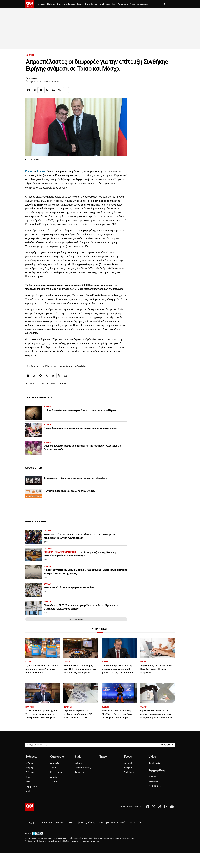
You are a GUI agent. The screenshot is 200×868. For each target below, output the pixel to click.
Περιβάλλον (31, 786)
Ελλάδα (72, 4)
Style (87, 4)
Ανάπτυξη (55, 763)
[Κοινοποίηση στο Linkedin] (53, 90)
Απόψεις (128, 768)
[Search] (166, 745)
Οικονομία (62, 4)
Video (133, 4)
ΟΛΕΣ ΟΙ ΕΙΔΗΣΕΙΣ (76, 619)
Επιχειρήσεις (57, 772)
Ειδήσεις (42, 4)
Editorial (128, 763)
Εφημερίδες (142, 4)
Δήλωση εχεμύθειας (86, 823)
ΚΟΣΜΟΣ (30, 55)
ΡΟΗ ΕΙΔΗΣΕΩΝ (36, 522)
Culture (78, 763)
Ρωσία (29, 171)
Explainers (129, 772)
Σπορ (108, 4)
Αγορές (54, 777)
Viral (28, 791)
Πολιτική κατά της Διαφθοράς (112, 823)
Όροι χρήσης (31, 823)
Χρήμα (53, 768)
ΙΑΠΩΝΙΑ (64, 384)
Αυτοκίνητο (123, 4)
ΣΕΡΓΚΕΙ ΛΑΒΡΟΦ (47, 384)
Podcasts (155, 763)
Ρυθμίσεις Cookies (64, 823)
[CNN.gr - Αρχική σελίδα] (30, 807)
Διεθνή (54, 782)
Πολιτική (51, 4)
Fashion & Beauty (83, 768)
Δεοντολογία (47, 823)
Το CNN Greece (156, 786)
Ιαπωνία (42, 171)
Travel (101, 4)
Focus (94, 4)
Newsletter (154, 781)
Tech (114, 4)
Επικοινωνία (135, 823)
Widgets (152, 777)
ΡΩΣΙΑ (75, 384)
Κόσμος (80, 4)
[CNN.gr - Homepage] (30, 4)
